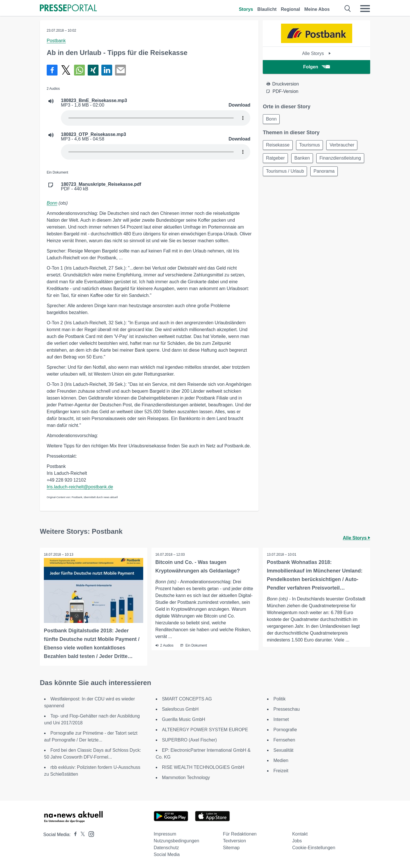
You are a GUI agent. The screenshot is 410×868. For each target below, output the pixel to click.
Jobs (297, 841)
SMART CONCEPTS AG (187, 699)
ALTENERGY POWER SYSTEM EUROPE (205, 729)
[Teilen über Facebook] (52, 70)
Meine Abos (317, 9)
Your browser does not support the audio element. (156, 118)
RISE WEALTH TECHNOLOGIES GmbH (203, 767)
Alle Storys (316, 53)
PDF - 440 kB (101, 187)
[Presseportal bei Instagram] (90, 833)
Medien (281, 760)
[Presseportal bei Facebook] (74, 834)
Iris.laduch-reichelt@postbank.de (80, 487)
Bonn (52, 203)
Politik (279, 699)
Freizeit (281, 770)
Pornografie (285, 729)
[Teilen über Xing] (93, 70)
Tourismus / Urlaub (338, 173)
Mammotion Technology (186, 777)
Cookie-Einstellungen (314, 847)
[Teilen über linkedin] (107, 70)
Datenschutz (166, 847)
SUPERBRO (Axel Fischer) (189, 740)
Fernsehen (284, 740)
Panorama (277, 187)
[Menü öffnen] (365, 9)
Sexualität (283, 750)
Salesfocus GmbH (180, 709)
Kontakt (300, 834)
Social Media (167, 854)
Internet (281, 719)
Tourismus (311, 146)
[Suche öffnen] (348, 9)
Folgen (316, 67)
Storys (246, 9)
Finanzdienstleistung (287, 173)
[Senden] (120, 70)
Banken (304, 159)
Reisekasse (278, 146)
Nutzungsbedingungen (177, 841)
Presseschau (287, 709)
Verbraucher (345, 146)
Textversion (234, 841)
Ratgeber (276, 159)
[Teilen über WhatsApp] (79, 70)
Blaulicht (267, 9)
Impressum (165, 834)
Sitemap (231, 847)
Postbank (56, 41)
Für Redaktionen (240, 834)
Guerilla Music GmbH (184, 719)
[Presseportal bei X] (81, 834)
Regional (290, 9)
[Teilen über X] (66, 70)
